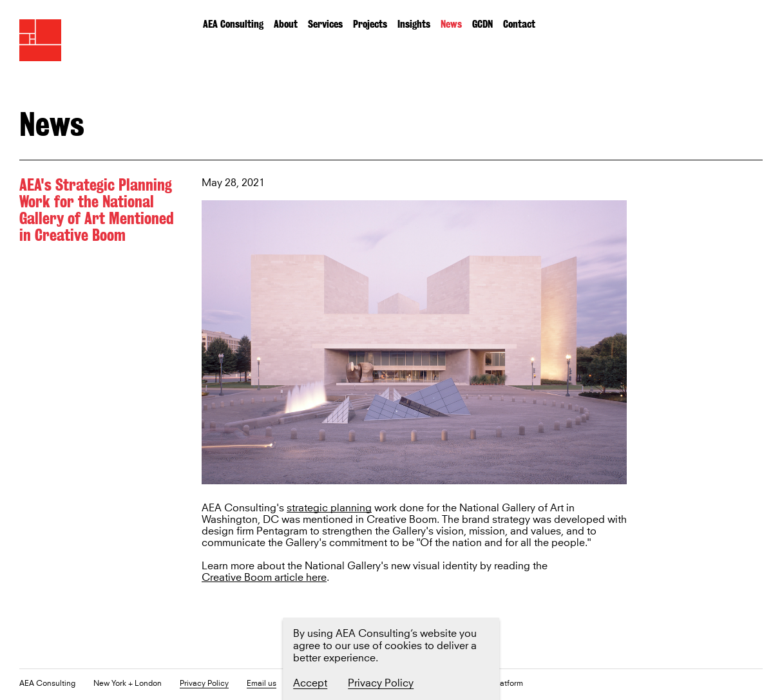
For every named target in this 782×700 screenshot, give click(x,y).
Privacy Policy (204, 684)
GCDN (482, 24)
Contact (519, 24)
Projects (370, 24)
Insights (414, 24)
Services (325, 24)
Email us (262, 684)
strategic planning (329, 508)
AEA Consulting (233, 24)
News (451, 24)
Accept (310, 683)
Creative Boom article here (264, 578)
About (286, 24)
